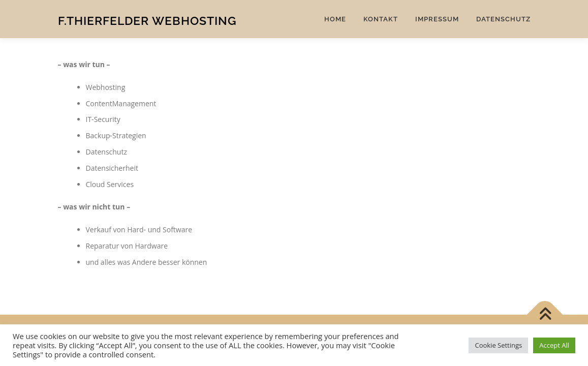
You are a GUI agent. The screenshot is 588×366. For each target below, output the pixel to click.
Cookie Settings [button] (498, 345)
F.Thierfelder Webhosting (147, 21)
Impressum (437, 19)
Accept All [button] (554, 345)
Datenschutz (503, 19)
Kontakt (381, 19)
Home (335, 19)
